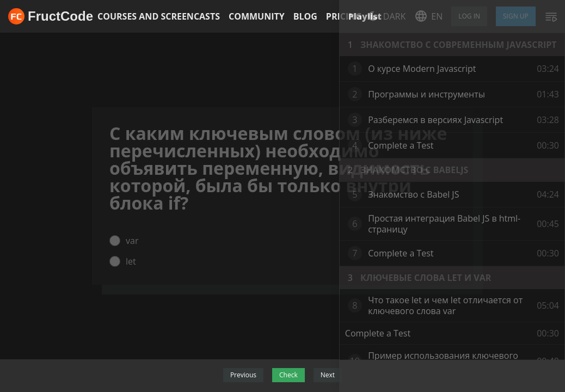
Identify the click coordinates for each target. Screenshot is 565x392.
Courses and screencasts (159, 16)
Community (257, 16)
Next (328, 375)
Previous (243, 375)
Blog (305, 16)
